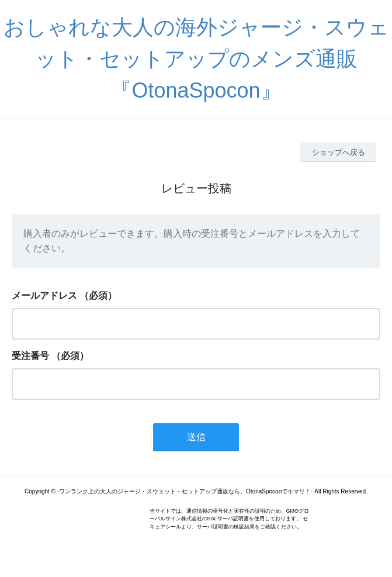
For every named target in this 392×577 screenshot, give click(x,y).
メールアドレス (44, 296)
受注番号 (30, 356)
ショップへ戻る (339, 152)
